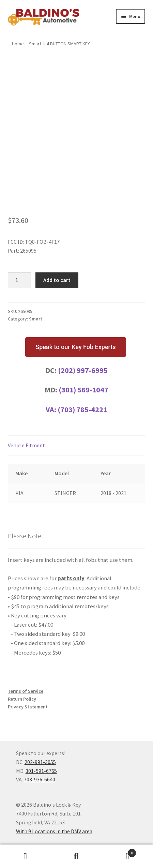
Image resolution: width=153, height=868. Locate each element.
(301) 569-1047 (83, 390)
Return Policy (22, 699)
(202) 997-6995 (83, 370)
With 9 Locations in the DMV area (54, 831)
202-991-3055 (40, 762)
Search (77, 856)
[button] (75, 347)
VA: (52, 409)
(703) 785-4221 (82, 409)
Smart (35, 44)
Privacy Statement (28, 707)
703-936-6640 (40, 779)
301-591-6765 (41, 771)
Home (18, 44)
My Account (26, 856)
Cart (119, 851)
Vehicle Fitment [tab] (26, 445)
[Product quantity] (19, 280)
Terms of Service (26, 691)
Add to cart (57, 280)
